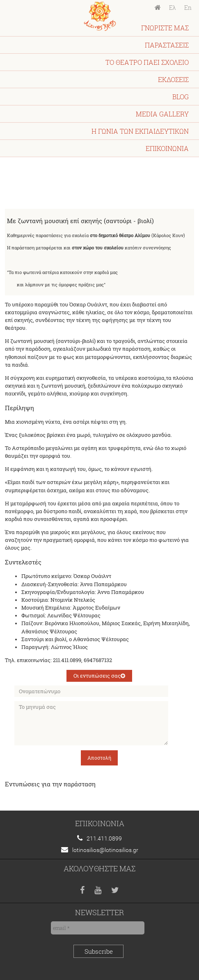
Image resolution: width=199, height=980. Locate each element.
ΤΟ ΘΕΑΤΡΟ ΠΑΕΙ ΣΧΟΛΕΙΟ (147, 62)
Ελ (173, 8)
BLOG (181, 97)
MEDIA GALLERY (162, 114)
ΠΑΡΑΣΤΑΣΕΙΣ (167, 45)
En (188, 8)
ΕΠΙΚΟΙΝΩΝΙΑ (167, 148)
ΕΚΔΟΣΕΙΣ (173, 79)
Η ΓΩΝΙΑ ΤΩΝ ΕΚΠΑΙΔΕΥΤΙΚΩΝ (140, 131)
